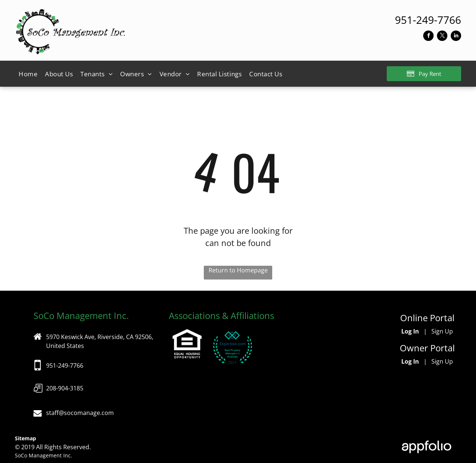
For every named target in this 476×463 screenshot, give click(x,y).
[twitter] (442, 37)
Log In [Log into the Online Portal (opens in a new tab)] (410, 331)
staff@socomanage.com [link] (80, 413)
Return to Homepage (238, 270)
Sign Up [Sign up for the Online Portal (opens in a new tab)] (442, 331)
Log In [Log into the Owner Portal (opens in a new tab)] (410, 361)
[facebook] (428, 37)
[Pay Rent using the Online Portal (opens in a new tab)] (424, 74)
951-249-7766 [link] (65, 365)
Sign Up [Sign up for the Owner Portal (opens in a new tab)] (442, 361)
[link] (428, 20)
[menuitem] (28, 74)
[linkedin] (456, 37)
